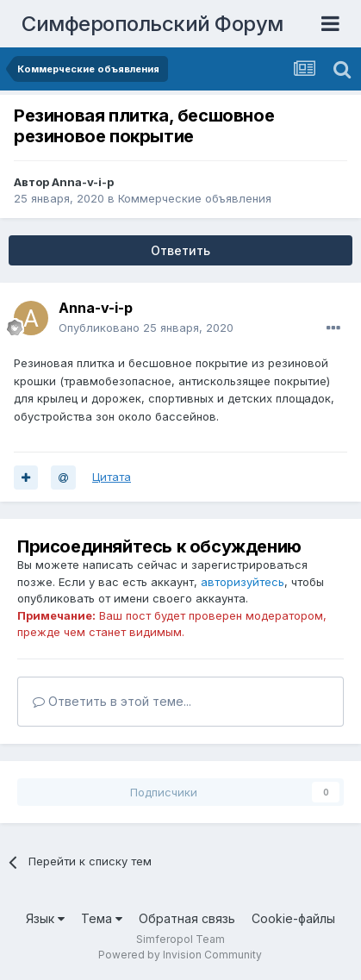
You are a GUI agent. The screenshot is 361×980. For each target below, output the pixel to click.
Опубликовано (146, 328)
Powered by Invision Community (180, 955)
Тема (102, 918)
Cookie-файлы (293, 918)
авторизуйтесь (243, 582)
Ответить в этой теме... (112, 701)
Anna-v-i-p (83, 182)
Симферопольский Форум (152, 24)
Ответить (180, 250)
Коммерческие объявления (195, 198)
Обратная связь (187, 918)
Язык (45, 918)
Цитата (112, 477)
